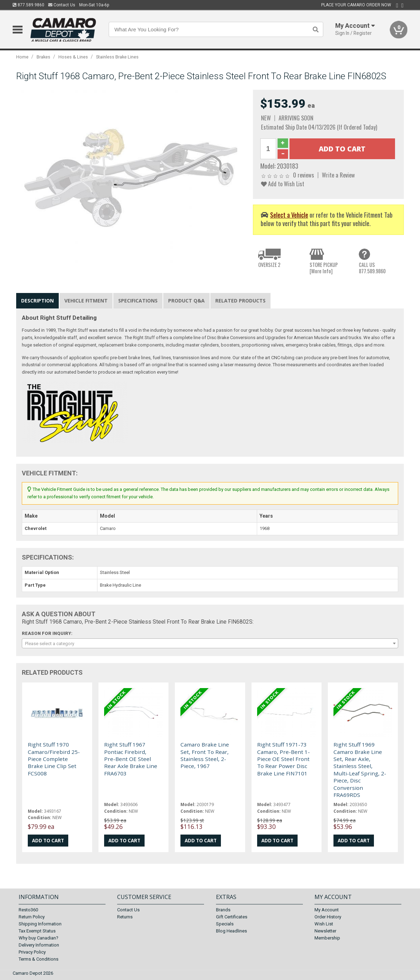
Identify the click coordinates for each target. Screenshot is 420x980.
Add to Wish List (283, 184)
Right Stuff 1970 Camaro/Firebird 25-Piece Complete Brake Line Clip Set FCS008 (54, 759)
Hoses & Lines (73, 57)
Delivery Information (39, 945)
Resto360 (28, 910)
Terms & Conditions (39, 959)
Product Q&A (186, 301)
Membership (327, 938)
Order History (328, 917)
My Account (327, 910)
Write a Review (338, 175)
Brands (223, 910)
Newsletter (325, 931)
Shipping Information (40, 924)
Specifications (138, 301)
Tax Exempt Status (37, 931)
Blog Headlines (231, 931)
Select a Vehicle (289, 215)
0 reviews (304, 175)
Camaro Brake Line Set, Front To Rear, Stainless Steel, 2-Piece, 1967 (205, 755)
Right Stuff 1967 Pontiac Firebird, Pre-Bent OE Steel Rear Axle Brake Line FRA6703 (131, 759)
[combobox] (210, 643)
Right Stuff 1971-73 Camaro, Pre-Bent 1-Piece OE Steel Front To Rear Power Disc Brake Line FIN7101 (284, 759)
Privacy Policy (32, 952)
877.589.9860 (28, 5)
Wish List (324, 924)
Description (37, 301)
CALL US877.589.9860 (372, 268)
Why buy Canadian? (39, 938)
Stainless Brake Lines (117, 57)
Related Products (240, 301)
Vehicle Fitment (86, 301)
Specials (225, 924)
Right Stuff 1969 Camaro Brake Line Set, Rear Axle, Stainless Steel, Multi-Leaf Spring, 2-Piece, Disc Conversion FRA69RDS (360, 770)
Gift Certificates (232, 917)
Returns (125, 917)
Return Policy (32, 917)
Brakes (43, 57)
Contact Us (62, 5)
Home (22, 57)
